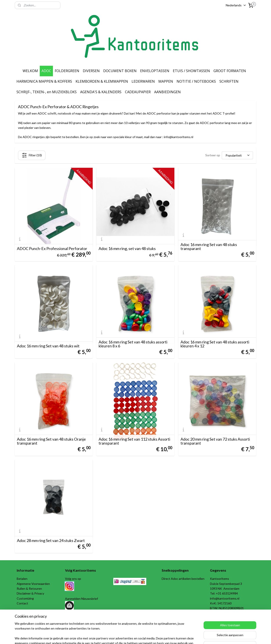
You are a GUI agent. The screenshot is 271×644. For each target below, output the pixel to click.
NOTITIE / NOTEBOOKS (196, 81)
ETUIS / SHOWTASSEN (191, 71)
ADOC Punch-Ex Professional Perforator (52, 248)
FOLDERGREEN (67, 71)
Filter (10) (32, 155)
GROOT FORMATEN (230, 71)
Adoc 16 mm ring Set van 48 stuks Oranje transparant (51, 441)
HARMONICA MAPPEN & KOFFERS (44, 81)
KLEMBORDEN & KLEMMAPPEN (102, 81)
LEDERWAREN (143, 81)
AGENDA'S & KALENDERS (101, 92)
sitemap (122, 636)
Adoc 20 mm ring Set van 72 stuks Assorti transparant (215, 441)
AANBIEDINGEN (167, 92)
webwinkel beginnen (145, 636)
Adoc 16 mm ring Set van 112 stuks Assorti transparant (134, 441)
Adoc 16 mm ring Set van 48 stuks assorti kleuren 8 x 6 (133, 344)
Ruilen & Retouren (29, 588)
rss (129, 636)
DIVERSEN (91, 71)
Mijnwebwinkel (180, 636)
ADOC (46, 71)
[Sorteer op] (237, 155)
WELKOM (30, 71)
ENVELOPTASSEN (155, 71)
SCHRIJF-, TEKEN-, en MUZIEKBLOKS (47, 92)
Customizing (25, 598)
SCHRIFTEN (229, 81)
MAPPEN (166, 81)
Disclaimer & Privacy (30, 593)
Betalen (22, 579)
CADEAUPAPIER (138, 92)
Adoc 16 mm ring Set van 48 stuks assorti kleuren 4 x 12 (215, 344)
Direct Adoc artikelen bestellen (183, 579)
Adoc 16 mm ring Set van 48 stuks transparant (209, 246)
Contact (22, 603)
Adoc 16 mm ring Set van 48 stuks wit (48, 346)
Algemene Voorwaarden (33, 584)
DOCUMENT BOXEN (120, 71)
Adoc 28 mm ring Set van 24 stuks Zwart (51, 540)
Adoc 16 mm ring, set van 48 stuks (127, 248)
